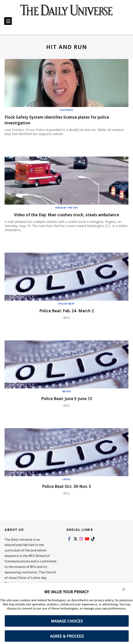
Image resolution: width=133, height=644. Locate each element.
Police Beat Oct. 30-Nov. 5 (67, 492)
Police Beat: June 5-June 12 (66, 404)
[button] (124, 589)
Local (67, 485)
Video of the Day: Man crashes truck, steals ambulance (54, 217)
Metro (67, 397)
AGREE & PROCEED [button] (67, 636)
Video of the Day (67, 208)
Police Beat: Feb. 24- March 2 (67, 316)
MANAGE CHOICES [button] (67, 621)
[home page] (66, 13)
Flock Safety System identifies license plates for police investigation (66, 120)
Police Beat (66, 309)
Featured (66, 110)
